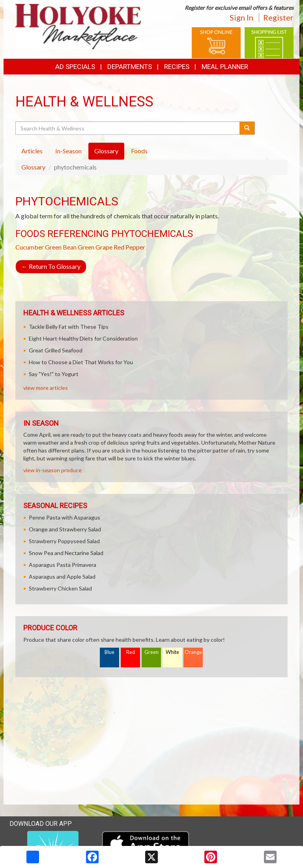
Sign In (241, 17)
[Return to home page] (78, 26)
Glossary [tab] (106, 151)
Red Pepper (129, 247)
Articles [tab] (32, 151)
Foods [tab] (139, 151)
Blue (109, 652)
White (172, 652)
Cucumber (30, 247)
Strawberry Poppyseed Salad (64, 541)
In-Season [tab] (68, 151)
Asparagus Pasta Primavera (63, 565)
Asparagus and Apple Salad (62, 576)
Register (278, 17)
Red (131, 652)
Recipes (177, 67)
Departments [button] (130, 67)
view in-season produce (52, 470)
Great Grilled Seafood (56, 350)
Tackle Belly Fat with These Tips (69, 327)
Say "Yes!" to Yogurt (54, 374)
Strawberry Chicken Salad (60, 588)
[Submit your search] (247, 128)
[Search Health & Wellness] (128, 128)
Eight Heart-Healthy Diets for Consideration (83, 338)
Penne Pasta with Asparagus (65, 517)
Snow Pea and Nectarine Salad (66, 553)
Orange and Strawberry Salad (65, 529)
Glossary (33, 167)
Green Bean (61, 247)
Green (151, 652)
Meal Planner (225, 67)
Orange (193, 652)
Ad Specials (75, 67)
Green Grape (95, 247)
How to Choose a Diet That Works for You (81, 362)
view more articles (46, 388)
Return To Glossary (51, 266)
